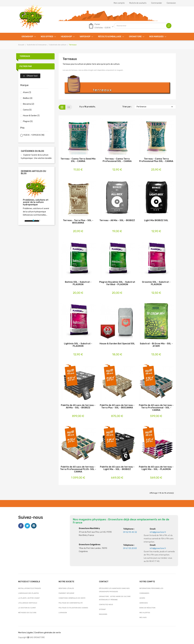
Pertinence (155, 107)
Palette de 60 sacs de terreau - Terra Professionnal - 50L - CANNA (156, 408)
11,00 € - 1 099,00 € (34, 135)
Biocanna (29, 104)
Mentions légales (66, 588)
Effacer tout (30, 76)
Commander (157, 3)
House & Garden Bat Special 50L (117, 344)
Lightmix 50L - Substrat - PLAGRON (78, 345)
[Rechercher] (143, 26)
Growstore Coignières (90, 545)
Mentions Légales (26, 633)
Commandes (144, 593)
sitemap (102, 609)
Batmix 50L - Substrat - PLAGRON (78, 283)
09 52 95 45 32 (130, 532)
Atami (27, 92)
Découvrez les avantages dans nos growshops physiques (114, 590)
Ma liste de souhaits (138, 3)
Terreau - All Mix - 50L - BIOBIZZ (117, 220)
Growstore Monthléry (89, 528)
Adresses (144, 603)
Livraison (63, 613)
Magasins (103, 614)
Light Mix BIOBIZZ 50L (156, 220)
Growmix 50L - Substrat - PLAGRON (156, 283)
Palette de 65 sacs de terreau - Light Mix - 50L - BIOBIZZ (117, 468)
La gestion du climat (27, 608)
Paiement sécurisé (66, 593)
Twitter (27, 526)
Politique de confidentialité (71, 603)
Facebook (21, 526)
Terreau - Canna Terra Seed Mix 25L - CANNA (78, 160)
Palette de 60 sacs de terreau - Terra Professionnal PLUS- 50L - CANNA (78, 469)
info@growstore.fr (158, 532)
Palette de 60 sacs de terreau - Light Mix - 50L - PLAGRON (156, 468)
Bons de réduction (147, 608)
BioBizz (28, 98)
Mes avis (143, 617)
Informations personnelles (151, 588)
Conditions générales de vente (72, 598)
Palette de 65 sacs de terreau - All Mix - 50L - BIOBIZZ (78, 406)
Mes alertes (145, 613)
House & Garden (31, 116)
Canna (27, 110)
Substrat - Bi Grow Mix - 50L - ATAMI (156, 345)
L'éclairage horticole (28, 603)
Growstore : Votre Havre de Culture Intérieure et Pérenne (115, 598)
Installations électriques (30, 588)
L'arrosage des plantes (28, 593)
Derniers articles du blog (33, 172)
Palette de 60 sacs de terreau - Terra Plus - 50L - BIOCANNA (117, 406)
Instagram (34, 526)
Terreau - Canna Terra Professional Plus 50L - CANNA (156, 160)
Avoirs (142, 598)
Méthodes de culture (27, 613)
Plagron (28, 121)
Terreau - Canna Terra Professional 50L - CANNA (117, 160)
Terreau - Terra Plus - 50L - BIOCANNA (78, 222)
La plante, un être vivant (29, 598)
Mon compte (119, 3)
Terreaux (25, 56)
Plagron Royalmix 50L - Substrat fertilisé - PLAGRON (117, 283)
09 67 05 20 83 (130, 548)
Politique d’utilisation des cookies (73, 608)
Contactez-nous (106, 604)
